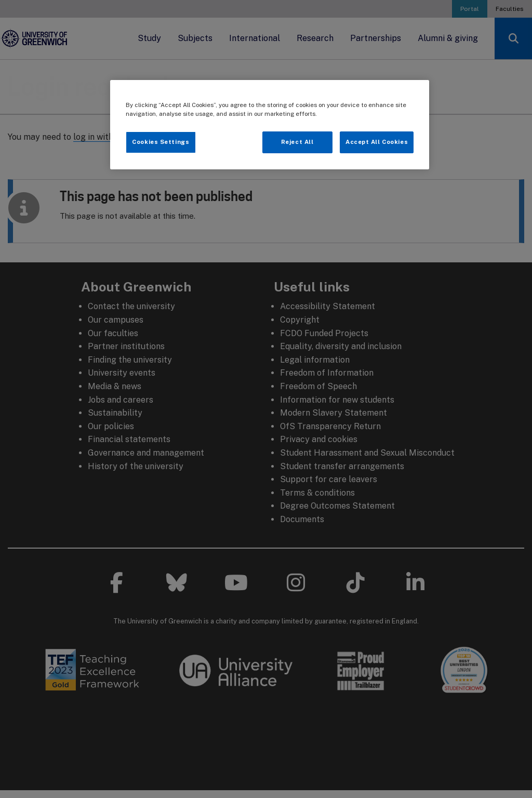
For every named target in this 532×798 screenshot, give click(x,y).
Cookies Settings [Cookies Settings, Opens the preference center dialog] (161, 142)
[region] (270, 125)
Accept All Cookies (377, 142)
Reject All (297, 142)
